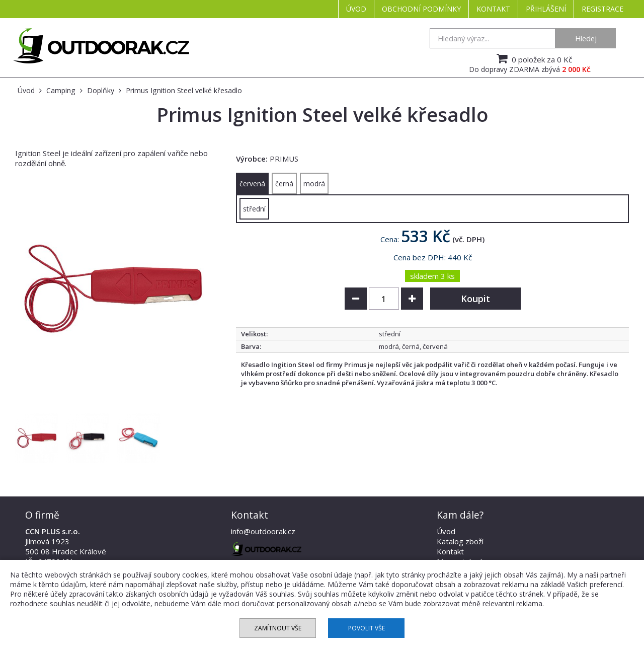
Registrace (602, 9)
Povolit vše (367, 628)
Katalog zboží (460, 541)
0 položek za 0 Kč (533, 58)
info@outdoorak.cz (263, 531)
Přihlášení (546, 9)
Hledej (586, 38)
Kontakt (493, 9)
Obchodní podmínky (421, 9)
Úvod (356, 9)
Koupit (475, 299)
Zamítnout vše (278, 628)
